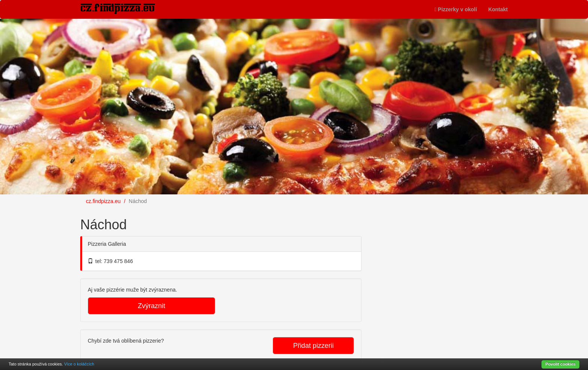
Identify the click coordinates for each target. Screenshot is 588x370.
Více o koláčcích (79, 364)
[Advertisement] (429, 257)
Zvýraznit (151, 306)
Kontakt (498, 9)
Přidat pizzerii (313, 346)
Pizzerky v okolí (456, 9)
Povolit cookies (560, 364)
